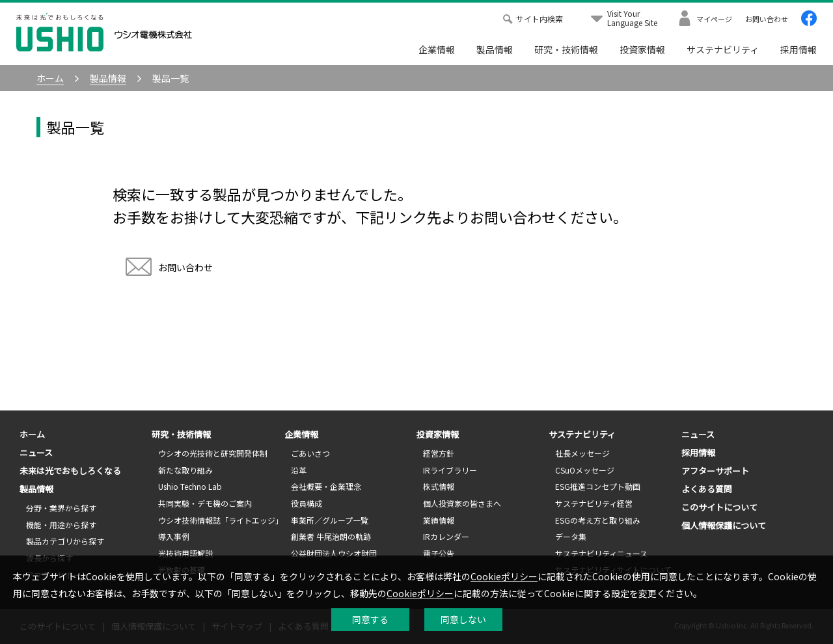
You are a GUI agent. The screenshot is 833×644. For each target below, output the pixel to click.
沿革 (299, 470)
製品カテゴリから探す (65, 541)
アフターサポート (715, 471)
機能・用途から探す (61, 525)
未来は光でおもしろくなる (70, 471)
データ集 (571, 536)
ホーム (32, 434)
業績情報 (439, 520)
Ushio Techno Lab (190, 486)
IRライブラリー (450, 470)
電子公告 (439, 553)
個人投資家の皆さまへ (462, 503)
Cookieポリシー (504, 576)
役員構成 (307, 503)
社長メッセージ (582, 453)
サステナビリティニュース (601, 553)
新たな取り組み (185, 470)
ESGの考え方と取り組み (598, 520)
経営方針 (439, 453)
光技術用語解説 (185, 553)
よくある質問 (707, 489)
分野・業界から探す (61, 508)
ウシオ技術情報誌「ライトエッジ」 (221, 520)
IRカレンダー (446, 536)
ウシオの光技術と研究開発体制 (213, 453)
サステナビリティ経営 (594, 503)
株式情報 (439, 486)
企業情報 (437, 49)
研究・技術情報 (566, 49)
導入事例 (174, 536)
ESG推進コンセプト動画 (598, 486)
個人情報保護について (724, 525)
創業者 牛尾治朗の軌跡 (331, 536)
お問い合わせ (169, 268)
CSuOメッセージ (585, 470)
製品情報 (495, 49)
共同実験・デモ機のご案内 (205, 503)
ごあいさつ (310, 453)
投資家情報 (642, 49)
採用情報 (799, 49)
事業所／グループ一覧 (330, 520)
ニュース (36, 452)
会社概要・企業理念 (326, 486)
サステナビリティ (723, 49)
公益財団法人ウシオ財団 (334, 553)
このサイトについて (719, 507)
